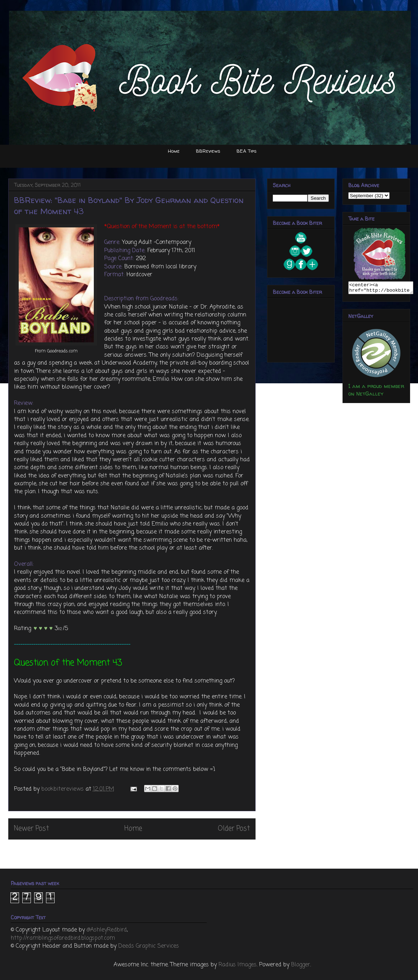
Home (174, 151)
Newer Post (31, 829)
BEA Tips (247, 151)
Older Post (234, 829)
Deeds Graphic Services (149, 946)
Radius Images (238, 965)
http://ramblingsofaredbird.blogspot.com (63, 938)
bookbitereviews (63, 789)
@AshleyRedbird (107, 930)
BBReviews (208, 151)
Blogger (301, 965)
